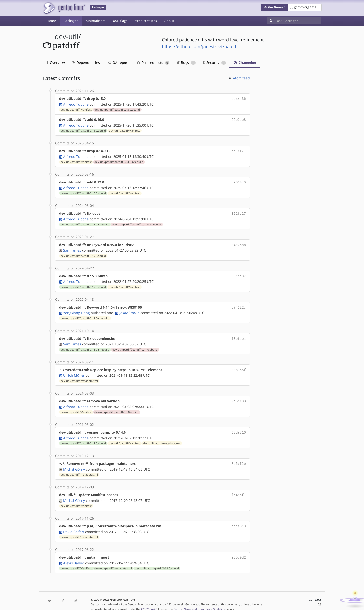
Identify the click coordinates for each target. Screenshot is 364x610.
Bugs (186, 62)
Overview (56, 62)
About (169, 21)
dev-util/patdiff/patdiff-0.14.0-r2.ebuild (119, 161)
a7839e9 (239, 181)
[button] (274, 7)
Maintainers (96, 21)
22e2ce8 (239, 119)
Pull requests (153, 62)
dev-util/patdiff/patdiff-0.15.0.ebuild (117, 109)
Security (214, 62)
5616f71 (239, 150)
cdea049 (239, 519)
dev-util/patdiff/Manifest (76, 109)
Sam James (72, 247)
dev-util (67, 37)
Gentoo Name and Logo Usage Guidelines (200, 601)
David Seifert (74, 524)
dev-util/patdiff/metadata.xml (79, 376)
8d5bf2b (239, 458)
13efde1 (239, 335)
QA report (118, 62)
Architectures (146, 21)
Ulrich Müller (74, 370)
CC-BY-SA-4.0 (149, 601)
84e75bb (239, 242)
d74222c (239, 304)
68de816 (239, 427)
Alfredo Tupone (76, 104)
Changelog (245, 62)
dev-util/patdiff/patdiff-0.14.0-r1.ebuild (137, 222)
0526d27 (239, 211)
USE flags (120, 21)
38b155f (239, 365)
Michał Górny (74, 463)
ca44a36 (239, 99)
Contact (315, 592)
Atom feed (239, 78)
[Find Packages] (298, 21)
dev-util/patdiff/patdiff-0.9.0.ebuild (116, 407)
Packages (71, 21)
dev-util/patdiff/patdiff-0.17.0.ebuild (83, 191)
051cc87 (239, 273)
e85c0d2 (239, 550)
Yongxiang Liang (77, 309)
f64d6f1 (239, 488)
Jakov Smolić (129, 309)
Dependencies (86, 62)
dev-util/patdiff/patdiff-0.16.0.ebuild (83, 130)
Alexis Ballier (74, 555)
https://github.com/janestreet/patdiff (200, 46)
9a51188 (239, 396)
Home (51, 21)
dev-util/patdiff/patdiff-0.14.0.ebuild (135, 345)
